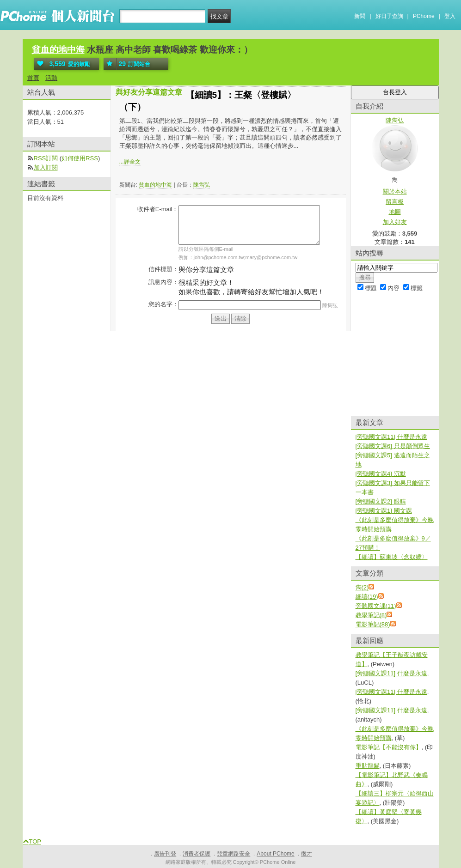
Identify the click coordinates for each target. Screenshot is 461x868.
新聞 (360, 16)
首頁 (33, 78)
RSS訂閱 (46, 158)
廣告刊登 (165, 854)
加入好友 (395, 222)
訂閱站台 (127, 64)
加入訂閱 (46, 167)
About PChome (275, 854)
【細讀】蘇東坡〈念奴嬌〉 (392, 557)
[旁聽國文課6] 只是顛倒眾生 (393, 446)
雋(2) (362, 587)
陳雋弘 (202, 185)
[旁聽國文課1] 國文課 (384, 511)
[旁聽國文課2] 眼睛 (381, 501)
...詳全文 (130, 162)
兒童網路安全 (234, 854)
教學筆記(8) (371, 615)
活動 (51, 78)
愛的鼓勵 (62, 64)
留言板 (395, 202)
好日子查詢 (389, 16)
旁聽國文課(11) (376, 606)
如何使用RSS (80, 158)
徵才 (307, 854)
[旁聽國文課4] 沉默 (381, 474)
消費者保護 (197, 854)
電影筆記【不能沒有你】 (389, 747)
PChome (424, 16)
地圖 (395, 212)
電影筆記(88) (373, 624)
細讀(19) (367, 597)
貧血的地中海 (58, 50)
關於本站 (395, 191)
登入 (450, 16)
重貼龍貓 (368, 766)
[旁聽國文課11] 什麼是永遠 (391, 437)
